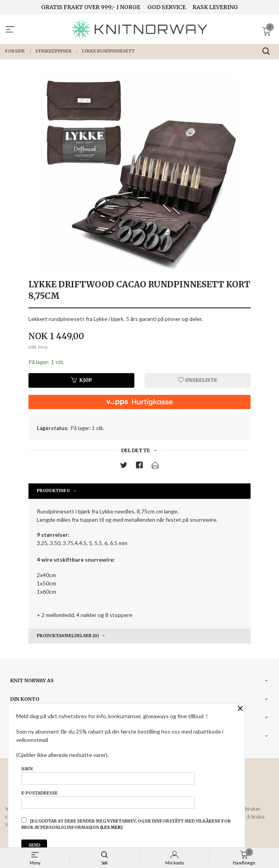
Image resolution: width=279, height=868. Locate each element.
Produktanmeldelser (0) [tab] (68, 636)
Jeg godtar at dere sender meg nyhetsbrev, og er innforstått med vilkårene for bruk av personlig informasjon (126, 824)
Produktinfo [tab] (53, 491)
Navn (108, 776)
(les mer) (111, 827)
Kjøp (81, 380)
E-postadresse (108, 800)
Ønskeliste (198, 380)
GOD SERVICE (167, 7)
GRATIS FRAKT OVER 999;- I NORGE (91, 7)
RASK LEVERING (215, 7)
